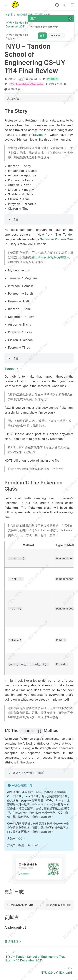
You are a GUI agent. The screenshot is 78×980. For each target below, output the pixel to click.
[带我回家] (16, 5)
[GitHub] (57, 5)
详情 (15, 219)
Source (10, 369)
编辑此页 (11, 941)
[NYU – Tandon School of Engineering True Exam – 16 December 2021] (39, 956)
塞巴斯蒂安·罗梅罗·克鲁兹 (49, 257)
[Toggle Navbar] (72, 5)
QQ (20, 839)
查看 (42, 36)
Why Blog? (57, 36)
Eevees (38, 135)
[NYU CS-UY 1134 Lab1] (39, 970)
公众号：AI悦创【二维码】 (29, 773)
